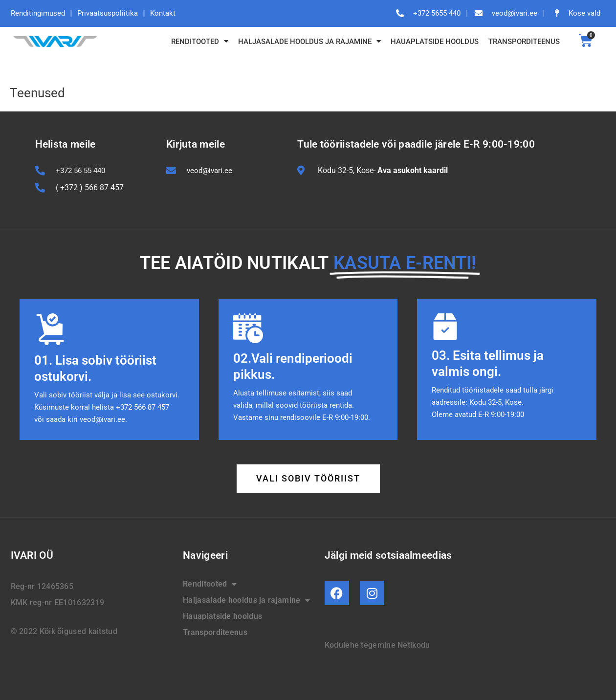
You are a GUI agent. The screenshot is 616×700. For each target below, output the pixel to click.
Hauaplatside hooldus (435, 42)
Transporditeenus (524, 42)
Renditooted (200, 41)
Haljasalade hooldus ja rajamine (309, 41)
